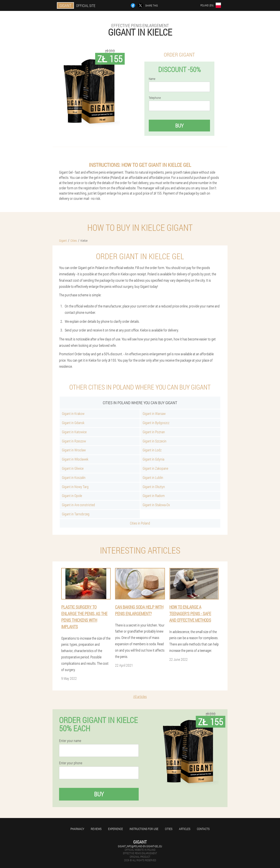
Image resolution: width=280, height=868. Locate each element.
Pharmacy (77, 829)
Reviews (96, 829)
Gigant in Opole (72, 496)
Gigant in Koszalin (74, 477)
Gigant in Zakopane (155, 468)
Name (152, 79)
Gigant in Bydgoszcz (156, 423)
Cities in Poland (140, 523)
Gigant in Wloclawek (75, 459)
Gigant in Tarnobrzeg (76, 514)
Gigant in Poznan (154, 432)
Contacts (203, 829)
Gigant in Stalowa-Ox (156, 505)
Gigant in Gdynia (153, 459)
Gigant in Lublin (153, 477)
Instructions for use (144, 829)
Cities (169, 829)
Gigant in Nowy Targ (75, 487)
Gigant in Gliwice (73, 468)
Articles (185, 829)
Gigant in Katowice (74, 432)
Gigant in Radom (154, 496)
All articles (140, 696)
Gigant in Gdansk (73, 423)
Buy (179, 126)
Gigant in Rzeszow (74, 441)
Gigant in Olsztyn (154, 487)
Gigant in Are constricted (78, 505)
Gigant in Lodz (152, 450)
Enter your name (70, 741)
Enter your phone (71, 763)
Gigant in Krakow (73, 413)
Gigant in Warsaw (154, 413)
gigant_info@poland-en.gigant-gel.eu (140, 846)
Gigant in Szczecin (155, 441)
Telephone (155, 98)
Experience (115, 829)
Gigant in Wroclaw (74, 450)
